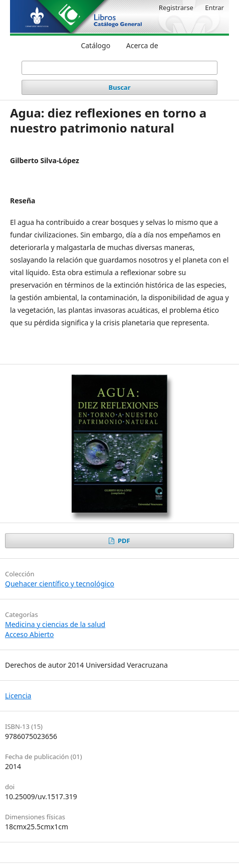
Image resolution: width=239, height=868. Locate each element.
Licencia (18, 696)
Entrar (214, 8)
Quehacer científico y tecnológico (60, 584)
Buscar (120, 87)
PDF (123, 541)
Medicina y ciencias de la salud (55, 624)
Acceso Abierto (29, 634)
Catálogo (95, 45)
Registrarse (176, 8)
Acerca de (142, 45)
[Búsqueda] (119, 68)
